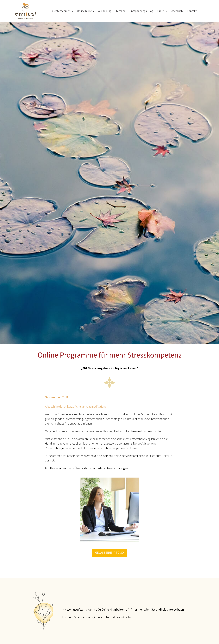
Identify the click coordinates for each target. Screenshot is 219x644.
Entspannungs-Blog (141, 11)
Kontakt (192, 11)
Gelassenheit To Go (109, 553)
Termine (121, 11)
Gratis (161, 11)
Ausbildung (105, 11)
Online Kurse (84, 11)
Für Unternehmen (60, 11)
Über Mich (177, 11)
